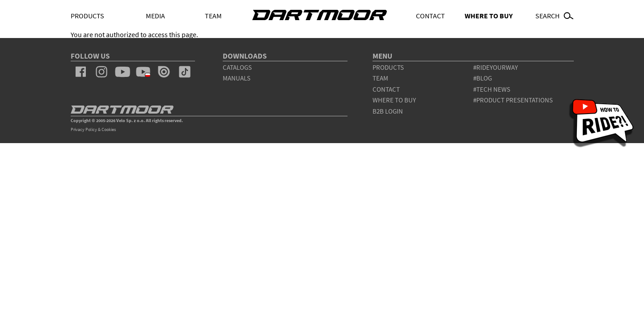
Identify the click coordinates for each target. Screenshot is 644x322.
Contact (430, 16)
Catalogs (237, 67)
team (380, 78)
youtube (122, 72)
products (388, 67)
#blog (483, 78)
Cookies (109, 129)
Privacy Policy (84, 129)
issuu (164, 72)
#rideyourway (496, 67)
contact (386, 89)
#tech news (492, 89)
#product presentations (513, 100)
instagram (102, 72)
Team (213, 16)
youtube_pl (143, 72)
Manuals (237, 78)
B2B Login (388, 111)
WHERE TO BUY (489, 16)
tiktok (185, 72)
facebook (81, 72)
